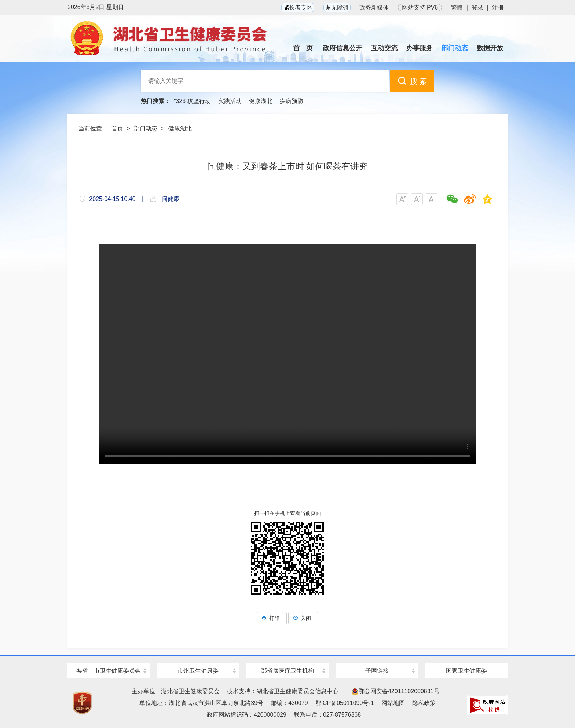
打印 (272, 618)
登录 (477, 8)
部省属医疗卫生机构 (287, 671)
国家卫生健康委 (466, 671)
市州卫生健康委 (198, 671)
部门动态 (146, 128)
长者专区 (298, 8)
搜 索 (412, 81)
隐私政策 (424, 703)
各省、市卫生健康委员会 (109, 671)
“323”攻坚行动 (192, 101)
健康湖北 (261, 101)
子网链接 (377, 671)
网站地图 (393, 703)
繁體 (457, 8)
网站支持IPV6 (420, 8)
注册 (498, 8)
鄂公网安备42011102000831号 (395, 691)
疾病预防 (292, 101)
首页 (117, 128)
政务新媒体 (374, 8)
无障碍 (337, 8)
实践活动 (230, 101)
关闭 (303, 618)
